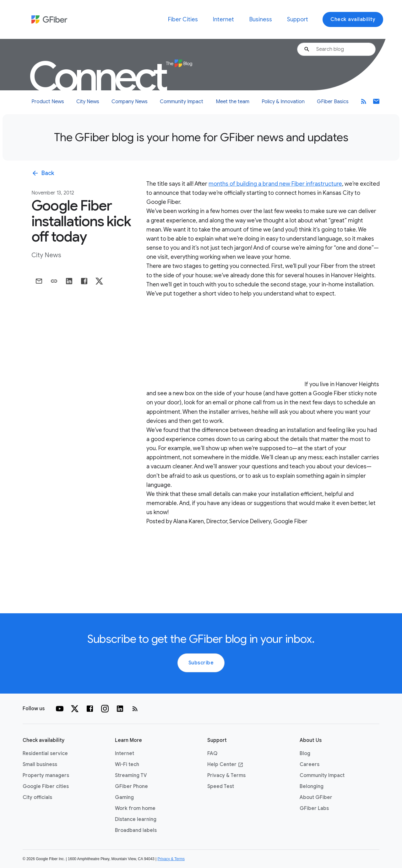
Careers (310, 764)
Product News (48, 102)
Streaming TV (131, 775)
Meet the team (233, 102)
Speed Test (221, 786)
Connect (110, 77)
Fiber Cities (183, 19)
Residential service (45, 754)
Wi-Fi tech (127, 764)
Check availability (353, 19)
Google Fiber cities (46, 786)
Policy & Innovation (283, 102)
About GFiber (316, 797)
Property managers (46, 775)
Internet (223, 19)
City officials (37, 797)
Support (298, 19)
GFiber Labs (314, 808)
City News (88, 102)
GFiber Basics (333, 102)
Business (261, 19)
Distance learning (136, 819)
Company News (130, 102)
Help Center (225, 764)
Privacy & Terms (226, 775)
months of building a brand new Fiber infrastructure (275, 184)
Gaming (124, 797)
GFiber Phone (131, 786)
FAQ (212, 754)
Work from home (135, 808)
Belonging (312, 786)
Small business (40, 764)
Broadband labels (136, 830)
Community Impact (182, 102)
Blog (305, 754)
